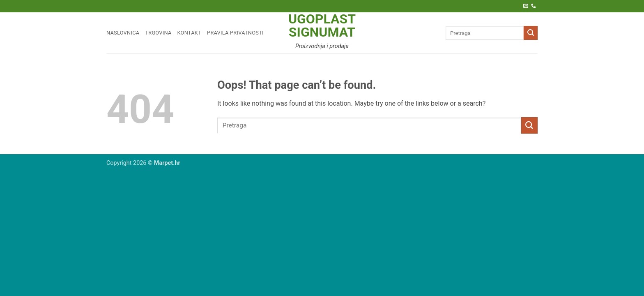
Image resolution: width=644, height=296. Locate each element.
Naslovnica (123, 33)
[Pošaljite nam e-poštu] (526, 6)
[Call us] (534, 6)
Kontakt (190, 33)
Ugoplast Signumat (322, 25)
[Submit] (531, 33)
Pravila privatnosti (235, 33)
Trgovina (158, 33)
